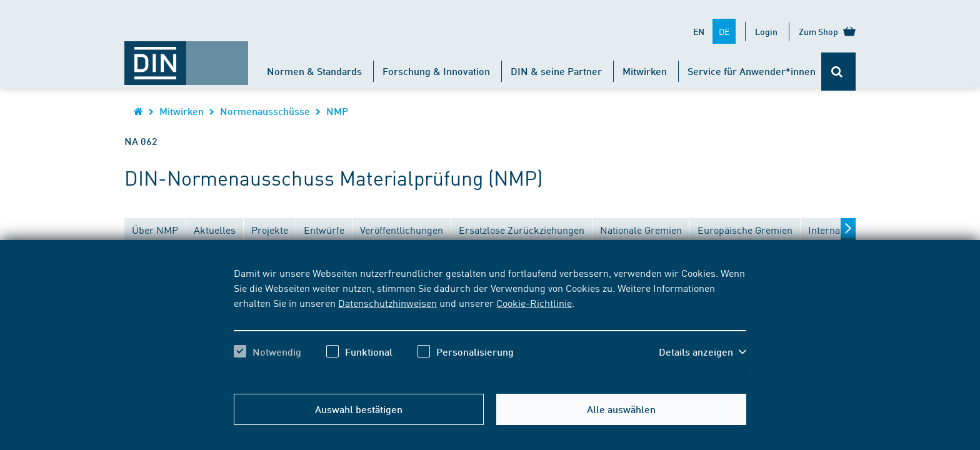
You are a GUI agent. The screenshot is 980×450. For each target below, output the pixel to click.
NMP (337, 111)
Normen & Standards (314, 71)
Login (766, 31)
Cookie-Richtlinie (534, 302)
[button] (702, 352)
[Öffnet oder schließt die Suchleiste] (838, 72)
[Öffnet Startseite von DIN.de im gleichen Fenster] (186, 57)
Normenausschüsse (265, 111)
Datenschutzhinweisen (387, 302)
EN (699, 31)
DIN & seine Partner (556, 71)
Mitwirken (645, 71)
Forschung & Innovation (436, 71)
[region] (490, 323)
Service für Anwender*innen (752, 71)
